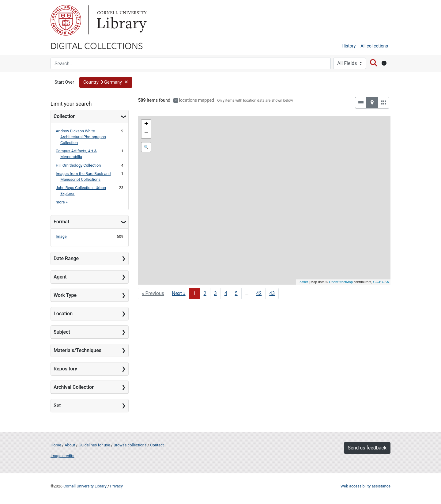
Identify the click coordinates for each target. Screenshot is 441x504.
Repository (65, 369)
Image (61, 236)
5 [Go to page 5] (236, 293)
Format (61, 222)
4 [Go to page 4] (226, 293)
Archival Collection (74, 387)
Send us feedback (367, 448)
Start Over (64, 82)
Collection (65, 116)
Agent (60, 277)
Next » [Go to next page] (179, 293)
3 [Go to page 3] (215, 293)
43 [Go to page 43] (272, 293)
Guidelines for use (94, 445)
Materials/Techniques (77, 350)
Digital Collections (97, 45)
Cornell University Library (85, 486)
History (349, 46)
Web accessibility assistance (366, 486)
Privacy (116, 486)
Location (63, 314)
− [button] (146, 134)
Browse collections (130, 445)
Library (121, 20)
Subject (62, 332)
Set (57, 405)
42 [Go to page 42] (259, 293)
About (70, 445)
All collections (374, 46)
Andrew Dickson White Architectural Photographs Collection (81, 137)
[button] (106, 82)
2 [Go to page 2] (205, 293)
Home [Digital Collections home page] (56, 445)
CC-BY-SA (381, 282)
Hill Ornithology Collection (78, 165)
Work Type (65, 295)
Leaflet (303, 282)
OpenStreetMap (341, 282)
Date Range (66, 258)
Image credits (62, 456)
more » (62, 202)
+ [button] (146, 124)
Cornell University (66, 20)
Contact (157, 445)
